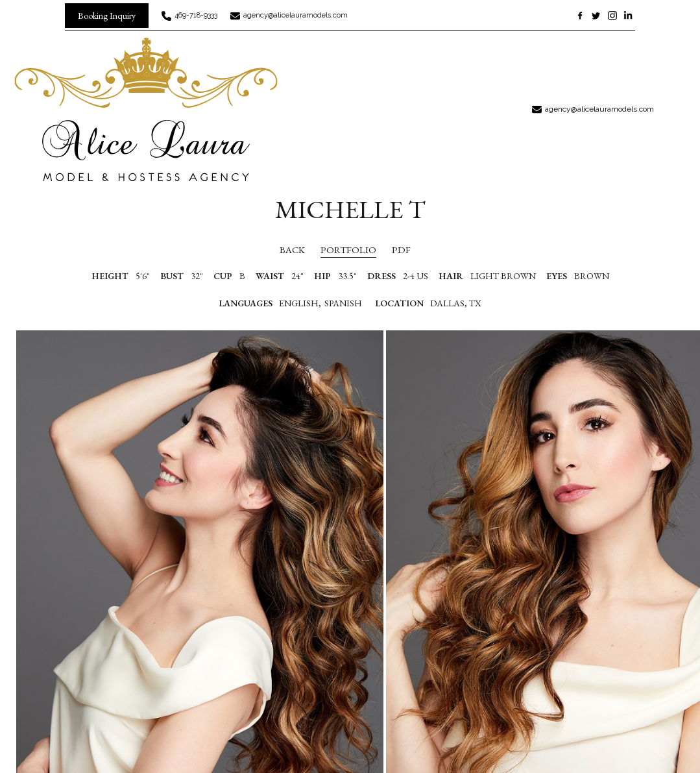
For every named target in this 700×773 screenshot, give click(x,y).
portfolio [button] (348, 250)
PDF (401, 250)
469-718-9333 (196, 15)
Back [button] (282, 250)
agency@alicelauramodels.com (296, 15)
